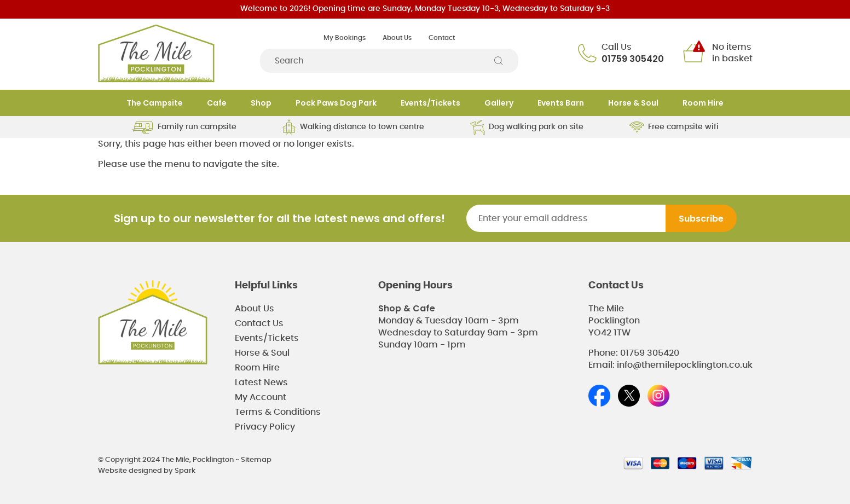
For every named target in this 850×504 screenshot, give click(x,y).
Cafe (217, 103)
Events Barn (561, 103)
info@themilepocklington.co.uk (685, 365)
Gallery (499, 103)
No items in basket (732, 53)
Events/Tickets (430, 103)
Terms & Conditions (278, 412)
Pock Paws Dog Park (336, 103)
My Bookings (345, 38)
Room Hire (703, 103)
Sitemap (256, 460)
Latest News (261, 383)
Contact (442, 38)
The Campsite (155, 103)
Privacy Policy (265, 427)
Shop (261, 103)
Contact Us (259, 323)
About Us (397, 38)
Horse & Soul (633, 103)
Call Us (617, 47)
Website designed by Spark (147, 471)
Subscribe (701, 219)
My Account (261, 397)
